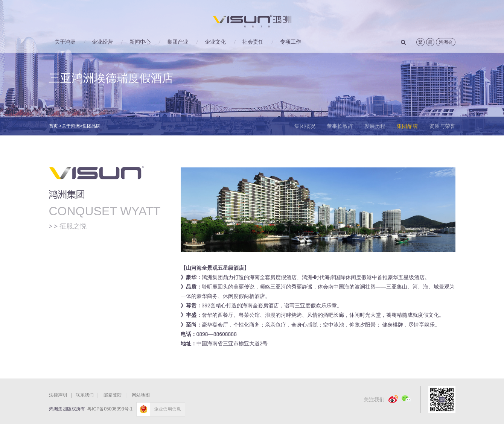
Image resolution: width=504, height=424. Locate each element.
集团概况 (305, 126)
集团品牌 (407, 126)
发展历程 (375, 126)
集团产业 (178, 42)
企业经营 (102, 42)
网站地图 (141, 395)
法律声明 (62, 395)
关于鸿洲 (65, 42)
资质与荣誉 (442, 126)
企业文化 (215, 42)
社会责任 (253, 42)
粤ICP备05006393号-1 (110, 409)
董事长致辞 (340, 126)
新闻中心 (140, 42)
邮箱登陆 (113, 395)
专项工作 (291, 42)
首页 (53, 126)
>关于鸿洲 (69, 126)
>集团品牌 (90, 126)
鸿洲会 (446, 42)
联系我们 (89, 395)
